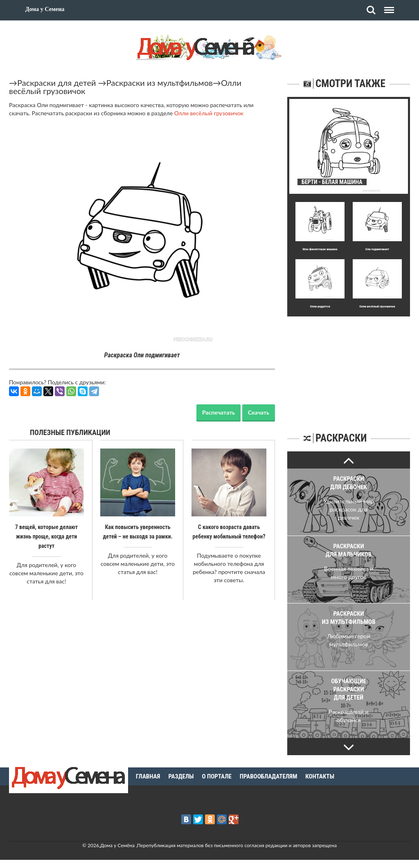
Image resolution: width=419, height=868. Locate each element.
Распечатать (219, 412)
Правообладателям (269, 776)
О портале (217, 776)
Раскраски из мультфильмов (160, 83)
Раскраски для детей (57, 83)
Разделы (181, 776)
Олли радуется (320, 306)
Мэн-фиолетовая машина (320, 249)
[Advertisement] (349, 368)
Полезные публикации (70, 432)
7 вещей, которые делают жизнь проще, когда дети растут (46, 536)
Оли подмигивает (377, 249)
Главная (148, 776)
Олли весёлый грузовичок (209, 113)
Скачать (259, 412)
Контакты (320, 776)
